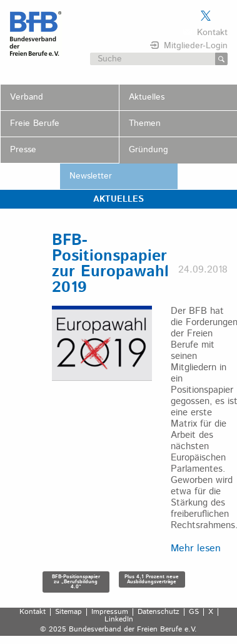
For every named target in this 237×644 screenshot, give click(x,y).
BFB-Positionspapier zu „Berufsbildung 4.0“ (76, 582)
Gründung (149, 150)
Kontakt (212, 33)
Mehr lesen (196, 548)
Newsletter (91, 176)
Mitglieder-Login (196, 46)
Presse (23, 150)
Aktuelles (147, 97)
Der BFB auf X (206, 16)
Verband (27, 97)
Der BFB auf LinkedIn (221, 16)
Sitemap (68, 612)
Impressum (110, 612)
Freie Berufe (35, 123)
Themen (145, 123)
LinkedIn (119, 620)
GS (194, 612)
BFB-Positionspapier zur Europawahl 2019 (110, 264)
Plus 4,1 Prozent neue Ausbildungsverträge (152, 579)
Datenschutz (159, 612)
